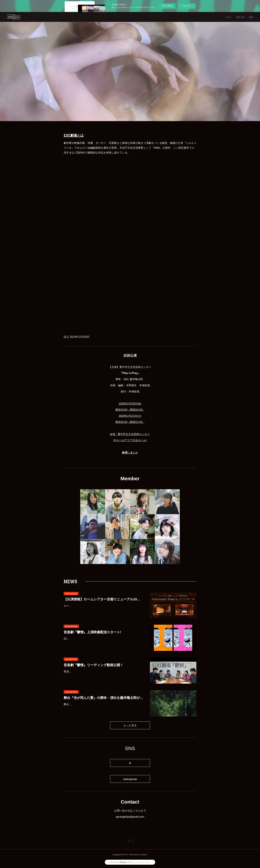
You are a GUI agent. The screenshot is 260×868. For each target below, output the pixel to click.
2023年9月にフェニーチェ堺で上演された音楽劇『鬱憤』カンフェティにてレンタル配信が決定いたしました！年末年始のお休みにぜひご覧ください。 (103, 643)
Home (229, 17)
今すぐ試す (167, 6)
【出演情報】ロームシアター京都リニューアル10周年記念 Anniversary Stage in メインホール (103, 599)
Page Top (130, 841)
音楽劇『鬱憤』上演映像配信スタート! (92, 632)
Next (251, 17)
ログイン (187, 6)
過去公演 (240, 17)
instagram (130, 779)
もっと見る (130, 725)
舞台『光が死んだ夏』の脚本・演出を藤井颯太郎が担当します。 (103, 698)
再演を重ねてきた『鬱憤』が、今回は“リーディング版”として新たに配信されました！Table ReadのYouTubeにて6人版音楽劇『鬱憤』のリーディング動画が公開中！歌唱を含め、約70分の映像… (103, 676)
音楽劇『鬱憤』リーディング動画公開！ (94, 665)
